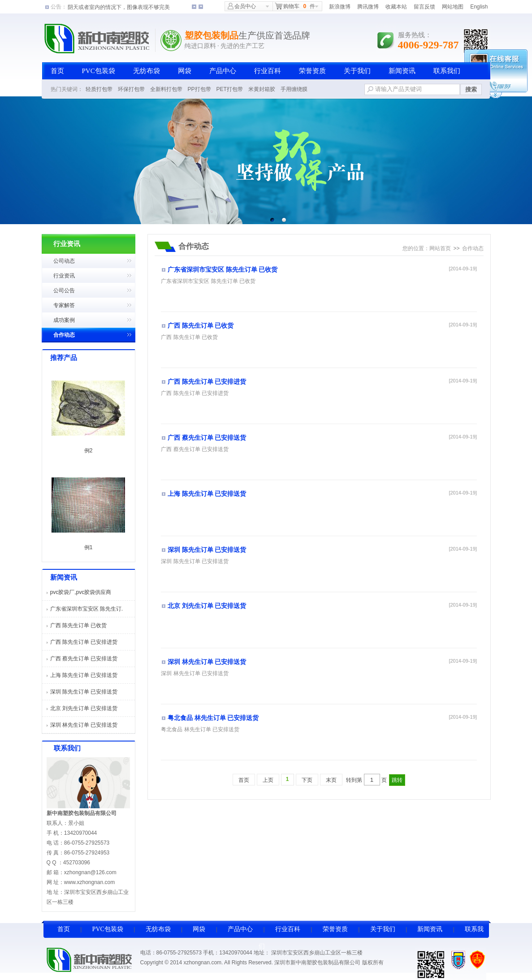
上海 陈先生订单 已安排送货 (84, 675)
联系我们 (447, 71)
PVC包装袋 (99, 71)
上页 (268, 780)
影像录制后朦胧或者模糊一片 (103, 7)
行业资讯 (64, 276)
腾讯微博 (368, 7)
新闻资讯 (402, 71)
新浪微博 (340, 7)
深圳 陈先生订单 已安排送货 (84, 692)
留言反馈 (424, 7)
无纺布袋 (147, 71)
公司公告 (64, 291)
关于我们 (357, 71)
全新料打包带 (166, 89)
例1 (89, 547)
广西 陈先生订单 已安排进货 (84, 642)
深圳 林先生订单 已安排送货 (84, 725)
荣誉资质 (312, 71)
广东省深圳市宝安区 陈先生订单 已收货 (223, 270)
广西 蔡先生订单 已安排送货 (84, 659)
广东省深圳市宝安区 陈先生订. (87, 609)
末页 (331, 780)
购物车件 (295, 6)
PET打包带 (230, 89)
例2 (89, 451)
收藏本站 (396, 7)
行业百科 (268, 71)
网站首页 (440, 248)
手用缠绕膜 (294, 89)
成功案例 (64, 320)
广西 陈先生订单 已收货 (79, 625)
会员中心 (242, 6)
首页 (57, 71)
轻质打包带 (99, 89)
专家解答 (64, 305)
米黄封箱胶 (262, 89)
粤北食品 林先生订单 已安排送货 (213, 718)
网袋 (185, 71)
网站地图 (453, 7)
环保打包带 (131, 89)
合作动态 (64, 335)
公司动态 (64, 261)
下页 (307, 780)
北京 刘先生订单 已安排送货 (84, 708)
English (479, 7)
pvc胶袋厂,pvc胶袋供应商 (81, 592)
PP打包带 (199, 89)
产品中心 (223, 71)
